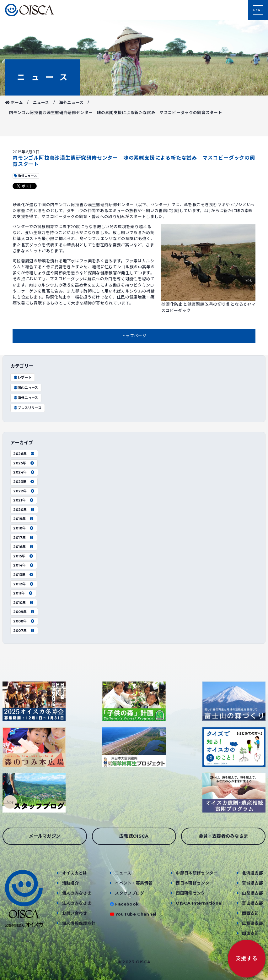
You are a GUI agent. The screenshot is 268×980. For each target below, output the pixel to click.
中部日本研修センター (197, 873)
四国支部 (250, 933)
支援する (247, 958)
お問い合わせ (75, 913)
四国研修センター (193, 893)
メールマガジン (45, 836)
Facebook (127, 904)
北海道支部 (252, 873)
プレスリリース (27, 408)
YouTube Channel (136, 914)
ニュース (43, 77)
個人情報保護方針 (79, 923)
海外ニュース (71, 103)
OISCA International (199, 903)
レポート (22, 377)
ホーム (14, 103)
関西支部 (250, 913)
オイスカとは (75, 873)
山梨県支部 (252, 893)
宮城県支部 (252, 883)
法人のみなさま (77, 903)
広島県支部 (252, 923)
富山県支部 (252, 903)
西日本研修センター (195, 883)
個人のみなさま (77, 893)
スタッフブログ (129, 893)
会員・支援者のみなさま (223, 836)
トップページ (134, 336)
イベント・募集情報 (134, 883)
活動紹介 (70, 883)
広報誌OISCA (134, 836)
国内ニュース (26, 388)
